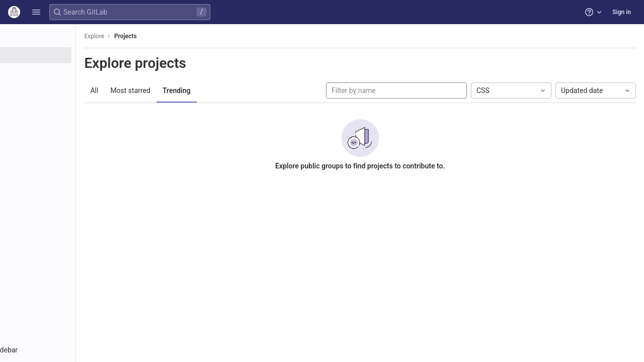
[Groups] (64, 72)
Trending (229, 90)
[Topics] (64, 88)
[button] (36, 12)
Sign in (622, 12)
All (147, 90)
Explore (147, 36)
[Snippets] (64, 105)
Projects (178, 36)
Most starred (183, 90)
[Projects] (64, 55)
